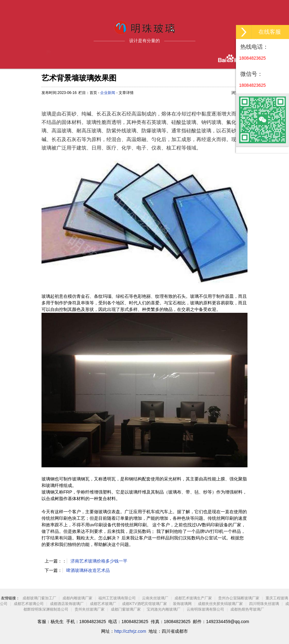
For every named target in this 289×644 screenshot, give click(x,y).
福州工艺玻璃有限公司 (117, 598)
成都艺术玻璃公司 (29, 604)
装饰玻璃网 (182, 604)
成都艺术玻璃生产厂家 (193, 598)
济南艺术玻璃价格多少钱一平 (99, 561)
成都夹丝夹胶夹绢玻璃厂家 (220, 604)
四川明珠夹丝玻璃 (264, 604)
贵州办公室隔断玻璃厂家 (239, 598)
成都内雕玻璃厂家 (77, 598)
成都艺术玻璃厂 (103, 604)
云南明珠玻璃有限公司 (205, 609)
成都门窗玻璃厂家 (126, 609)
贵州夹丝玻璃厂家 (90, 609)
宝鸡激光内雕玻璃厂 (164, 609)
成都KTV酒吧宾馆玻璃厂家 (144, 604)
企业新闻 (108, 93)
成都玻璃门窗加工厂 (39, 598)
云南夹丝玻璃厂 (155, 598)
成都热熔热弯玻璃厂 (247, 609)
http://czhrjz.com (130, 631)
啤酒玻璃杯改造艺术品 (88, 570)
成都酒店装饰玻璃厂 (67, 604)
